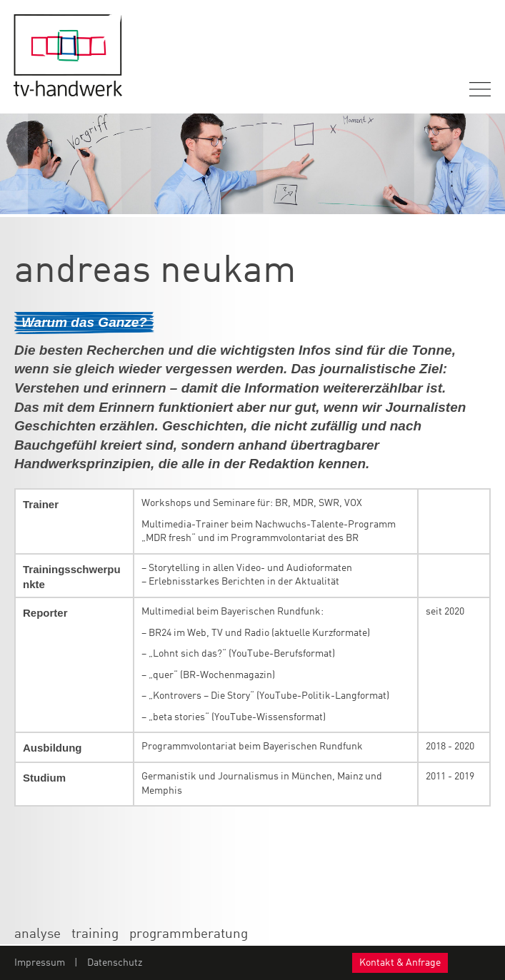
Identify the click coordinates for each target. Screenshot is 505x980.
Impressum (40, 963)
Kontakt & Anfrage (400, 963)
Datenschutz (115, 963)
